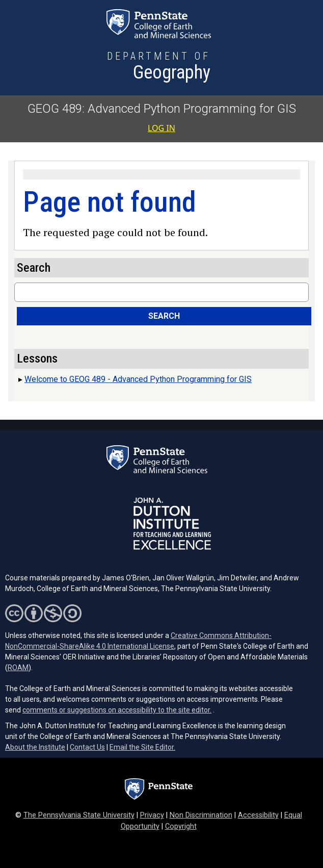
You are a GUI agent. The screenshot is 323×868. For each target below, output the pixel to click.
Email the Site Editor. (142, 747)
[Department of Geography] (159, 67)
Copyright (181, 826)
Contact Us (87, 747)
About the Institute (35, 747)
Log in (162, 128)
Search (164, 316)
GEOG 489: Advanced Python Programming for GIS (162, 109)
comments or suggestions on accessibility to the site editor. (117, 710)
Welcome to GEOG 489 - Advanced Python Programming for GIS (138, 379)
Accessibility (258, 815)
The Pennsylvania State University (79, 815)
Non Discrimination (201, 815)
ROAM (18, 668)
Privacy (152, 815)
